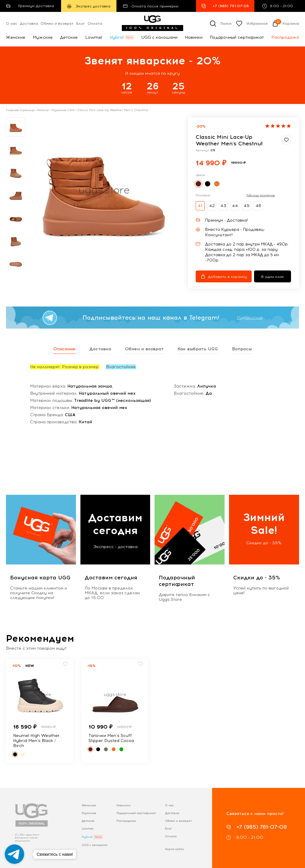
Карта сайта (174, 849)
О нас (12, 24)
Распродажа (285, 37)
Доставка (29, 24)
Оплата (95, 24)
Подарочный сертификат (237, 37)
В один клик (273, 277)
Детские (69, 37)
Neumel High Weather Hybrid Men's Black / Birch (36, 741)
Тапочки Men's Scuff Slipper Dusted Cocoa (111, 738)
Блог (81, 24)
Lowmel (94, 37)
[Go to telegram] (14, 854)
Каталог (43, 110)
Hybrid (117, 37)
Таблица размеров (261, 195)
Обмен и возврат (57, 24)
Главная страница (20, 110)
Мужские (43, 37)
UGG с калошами (159, 37)
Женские (16, 37)
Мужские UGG (63, 110)
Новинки (194, 37)
